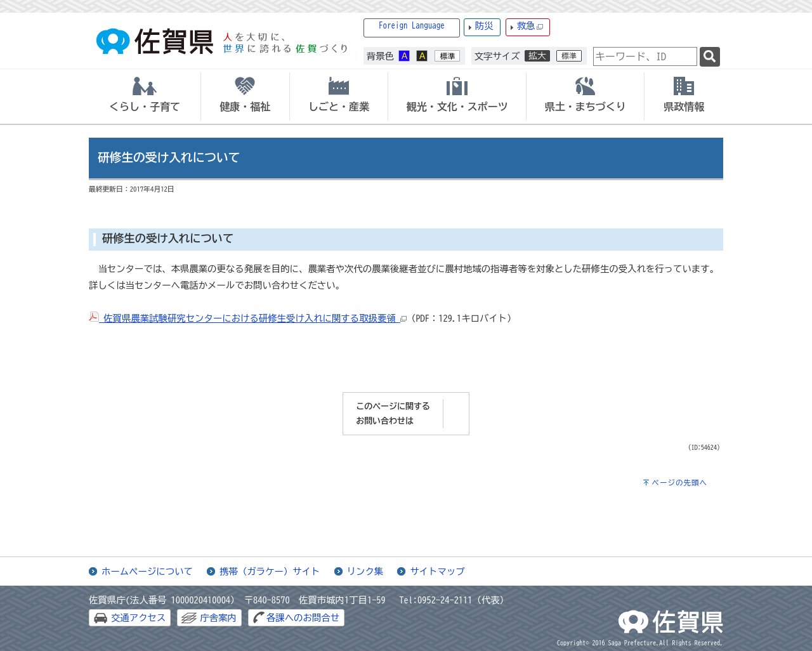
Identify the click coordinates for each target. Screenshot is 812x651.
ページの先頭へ (679, 483)
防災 (484, 26)
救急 (530, 26)
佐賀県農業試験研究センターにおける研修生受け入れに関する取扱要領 (248, 318)
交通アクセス (138, 618)
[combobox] (645, 56)
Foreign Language (412, 26)
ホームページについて (147, 571)
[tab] (145, 96)
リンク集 (365, 571)
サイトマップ (437, 571)
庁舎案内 (218, 618)
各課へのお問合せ (303, 618)
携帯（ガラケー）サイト (270, 571)
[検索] (710, 57)
